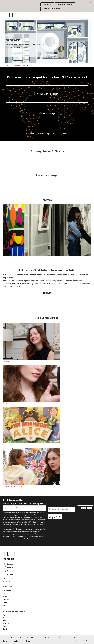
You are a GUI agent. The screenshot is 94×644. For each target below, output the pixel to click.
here (31, 539)
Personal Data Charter (46, 638)
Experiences (6, 600)
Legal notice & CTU (8, 638)
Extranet (28, 641)
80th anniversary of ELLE (32, 468)
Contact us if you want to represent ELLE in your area (47, 134)
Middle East (6, 624)
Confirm (47, 4)
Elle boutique (8, 564)
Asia (4, 615)
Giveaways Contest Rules (27, 638)
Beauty (32, 385)
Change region (65, 4)
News (5, 584)
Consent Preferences (80, 638)
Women (32, 343)
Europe (5, 621)
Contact (5, 641)
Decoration (6, 608)
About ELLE (6, 578)
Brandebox (17, 641)
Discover (47, 293)
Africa (5, 626)
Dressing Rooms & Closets (47, 94)
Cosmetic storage (47, 114)
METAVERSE (32, 426)
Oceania (5, 629)
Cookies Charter (63, 638)
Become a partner (8, 587)
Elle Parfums (8, 567)
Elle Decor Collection (11, 571)
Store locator (6, 581)
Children (5, 602)
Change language (52, 9)
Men (4, 605)
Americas (5, 618)
